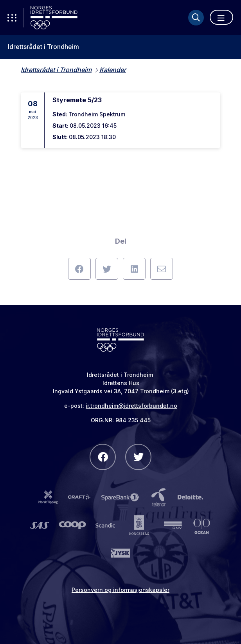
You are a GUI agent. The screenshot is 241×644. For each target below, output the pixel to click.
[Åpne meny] (221, 17)
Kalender (113, 70)
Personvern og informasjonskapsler (120, 590)
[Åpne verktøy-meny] (12, 18)
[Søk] (196, 18)
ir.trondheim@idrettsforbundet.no (131, 406)
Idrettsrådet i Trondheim (43, 47)
